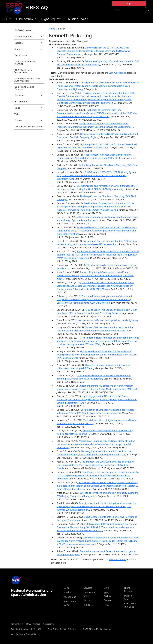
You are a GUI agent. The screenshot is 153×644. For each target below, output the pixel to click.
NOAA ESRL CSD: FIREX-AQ (28, 127)
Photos (28, 121)
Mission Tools (78, 19)
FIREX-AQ (37, 7)
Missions (68, 592)
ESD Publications (117, 73)
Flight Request (51, 19)
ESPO (6, 19)
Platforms (28, 96)
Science (28, 50)
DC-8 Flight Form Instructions (23, 71)
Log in (129, 3)
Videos (18, 114)
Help (106, 605)
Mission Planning (28, 37)
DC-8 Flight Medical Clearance (24, 88)
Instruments (21, 102)
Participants (21, 55)
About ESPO (70, 597)
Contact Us (31, 634)
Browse (108, 600)
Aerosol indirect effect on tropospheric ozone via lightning (108, 320)
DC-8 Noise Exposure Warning (25, 63)
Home (52, 29)
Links (28, 109)
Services (88, 588)
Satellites (88, 605)
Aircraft (87, 600)
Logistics (28, 44)
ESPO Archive (25, 19)
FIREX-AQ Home (23, 30)
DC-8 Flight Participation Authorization (27, 80)
